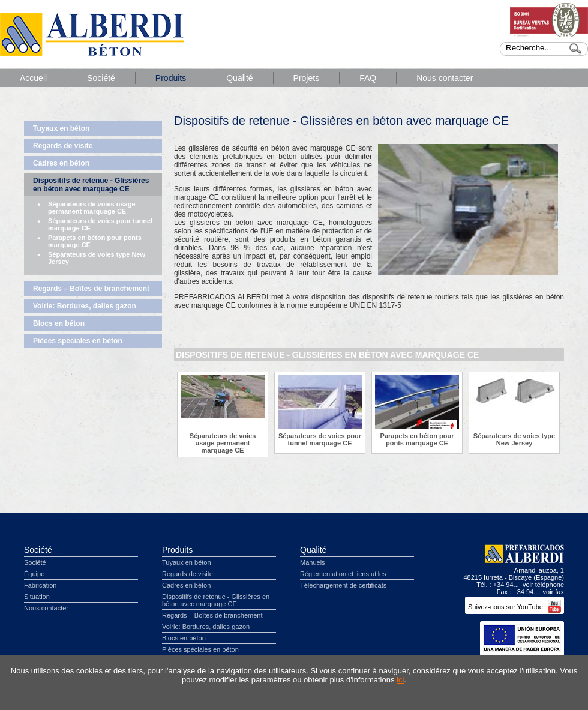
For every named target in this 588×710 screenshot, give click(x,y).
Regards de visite (63, 146)
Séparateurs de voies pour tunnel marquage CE (100, 224)
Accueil (33, 78)
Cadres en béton (61, 163)
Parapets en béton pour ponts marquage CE (95, 241)
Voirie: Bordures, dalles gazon (85, 306)
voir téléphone (543, 585)
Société (101, 78)
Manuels (313, 562)
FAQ (368, 78)
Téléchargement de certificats (343, 585)
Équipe (34, 574)
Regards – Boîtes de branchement (91, 289)
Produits (171, 78)
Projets (307, 78)
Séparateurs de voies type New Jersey (97, 258)
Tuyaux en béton (61, 128)
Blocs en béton (59, 323)
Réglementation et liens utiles (343, 574)
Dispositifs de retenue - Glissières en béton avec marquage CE (91, 185)
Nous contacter (445, 78)
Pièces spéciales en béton (78, 341)
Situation (37, 597)
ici (400, 680)
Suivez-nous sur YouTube (514, 607)
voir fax (553, 592)
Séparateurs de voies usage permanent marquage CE (92, 208)
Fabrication (40, 585)
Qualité (239, 78)
